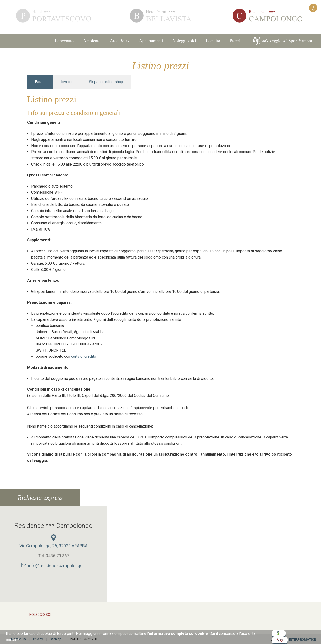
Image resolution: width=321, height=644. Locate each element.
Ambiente (92, 41)
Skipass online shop (106, 82)
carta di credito (84, 356)
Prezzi (235, 41)
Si (279, 634)
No (280, 639)
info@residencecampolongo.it (53, 566)
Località (213, 41)
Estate (40, 82)
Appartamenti (151, 41)
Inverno (67, 82)
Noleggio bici (184, 41)
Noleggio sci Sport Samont (283, 41)
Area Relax (120, 41)
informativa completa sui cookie (178, 634)
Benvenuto (64, 41)
